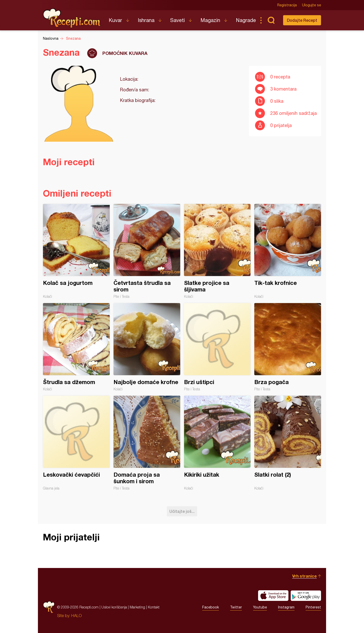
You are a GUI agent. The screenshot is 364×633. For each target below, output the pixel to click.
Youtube (260, 607)
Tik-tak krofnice (288, 251)
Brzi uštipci (217, 347)
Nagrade (246, 20)
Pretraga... (271, 20)
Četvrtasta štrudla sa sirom (147, 251)
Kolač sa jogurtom (76, 251)
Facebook (211, 607)
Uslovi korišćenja (114, 607)
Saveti (177, 20)
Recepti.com (72, 18)
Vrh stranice (304, 576)
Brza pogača (288, 347)
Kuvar (115, 20)
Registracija (287, 5)
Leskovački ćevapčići (76, 443)
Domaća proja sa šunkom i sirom (147, 443)
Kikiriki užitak (217, 443)
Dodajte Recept (302, 20)
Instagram (286, 607)
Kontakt (154, 607)
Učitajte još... (182, 511)
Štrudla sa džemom (76, 347)
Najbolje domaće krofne (147, 347)
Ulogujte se (312, 5)
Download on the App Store (273, 596)
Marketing (137, 607)
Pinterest (313, 607)
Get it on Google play (306, 596)
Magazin (210, 20)
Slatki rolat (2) (288, 443)
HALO (76, 616)
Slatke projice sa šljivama (217, 251)
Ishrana (146, 20)
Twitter (236, 607)
